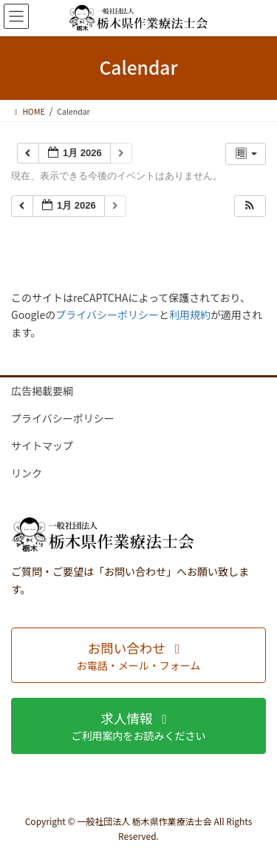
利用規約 (190, 314)
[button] (250, 206)
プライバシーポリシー (107, 314)
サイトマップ (42, 445)
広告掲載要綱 (42, 391)
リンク (27, 473)
